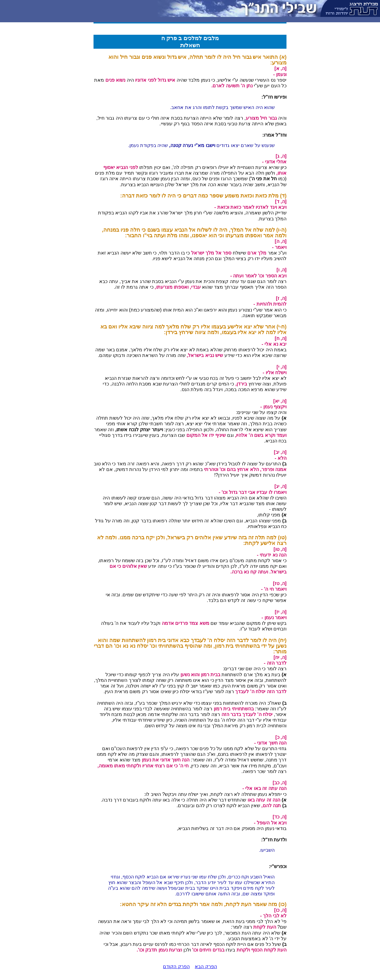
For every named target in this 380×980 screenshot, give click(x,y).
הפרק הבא (206, 966)
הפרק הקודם (176, 966)
